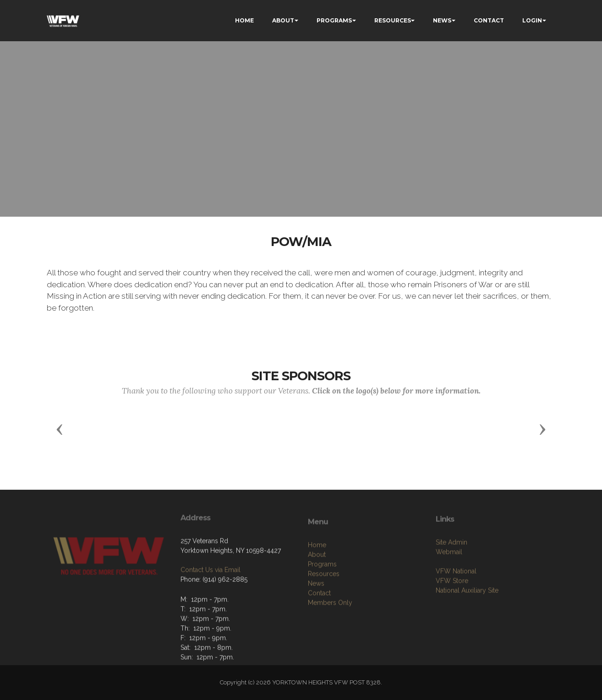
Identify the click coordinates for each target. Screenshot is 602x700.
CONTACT (489, 20)
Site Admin (451, 565)
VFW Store (452, 604)
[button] (60, 429)
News (316, 612)
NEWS (442, 20)
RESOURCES (393, 20)
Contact (319, 622)
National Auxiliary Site (467, 613)
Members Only (330, 631)
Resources (324, 602)
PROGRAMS (334, 20)
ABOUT (283, 20)
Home (317, 574)
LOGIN (532, 20)
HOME (244, 20)
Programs (322, 593)
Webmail (449, 575)
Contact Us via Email (211, 590)
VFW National (456, 594)
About (317, 583)
